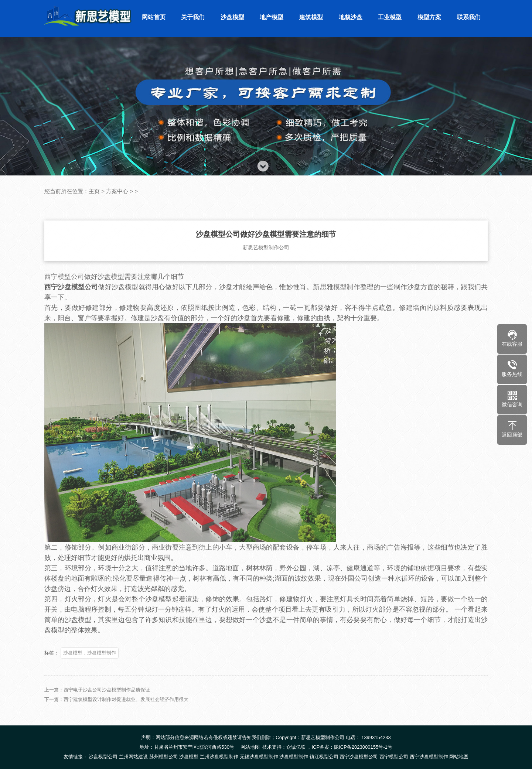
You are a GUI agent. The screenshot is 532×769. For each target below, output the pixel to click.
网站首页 (154, 17)
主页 (94, 191)
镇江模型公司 (324, 757)
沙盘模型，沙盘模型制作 (90, 664)
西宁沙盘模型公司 (359, 757)
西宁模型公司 (64, 288)
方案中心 (117, 191)
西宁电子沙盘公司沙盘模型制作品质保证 (107, 701)
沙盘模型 (232, 17)
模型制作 (347, 298)
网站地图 (250, 747)
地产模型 (272, 17)
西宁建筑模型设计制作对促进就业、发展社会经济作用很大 (126, 710)
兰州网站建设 (133, 757)
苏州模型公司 (164, 757)
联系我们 (469, 17)
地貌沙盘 (351, 17)
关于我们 (193, 17)
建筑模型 (311, 17)
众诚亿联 (296, 747)
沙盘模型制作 (294, 757)
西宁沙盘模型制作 (429, 757)
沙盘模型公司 (103, 757)
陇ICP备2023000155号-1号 (363, 747)
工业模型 (390, 17)
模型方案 (429, 17)
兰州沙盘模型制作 (219, 757)
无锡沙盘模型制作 (259, 757)
